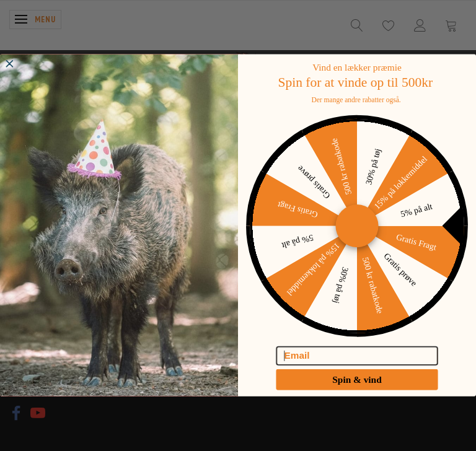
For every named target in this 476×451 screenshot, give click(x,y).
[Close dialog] (10, 72)
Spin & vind (357, 388)
